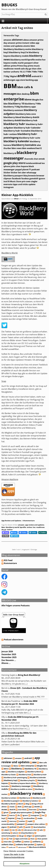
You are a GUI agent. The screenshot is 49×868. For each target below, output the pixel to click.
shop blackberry (27, 833)
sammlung (6, 833)
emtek (42, 159)
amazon (7, 40)
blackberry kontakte (24, 145)
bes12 (39, 148)
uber (24, 173)
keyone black (27, 166)
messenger (9, 169)
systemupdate (40, 836)
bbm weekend (29, 148)
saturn (15, 833)
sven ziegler (32, 181)
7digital (13, 76)
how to (12, 815)
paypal (19, 170)
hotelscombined (33, 163)
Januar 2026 (7, 651)
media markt (17, 63)
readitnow (9, 69)
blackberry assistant (13, 110)
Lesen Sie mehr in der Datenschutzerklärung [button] (14, 856)
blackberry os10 (39, 798)
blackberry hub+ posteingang (15, 777)
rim (13, 830)
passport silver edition (36, 824)
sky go (28, 69)
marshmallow (29, 818)
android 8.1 (37, 76)
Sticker (7, 173)
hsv (44, 60)
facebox (25, 179)
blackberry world (19, 60)
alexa (26, 40)
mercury (13, 821)
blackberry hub (29, 120)
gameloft (34, 179)
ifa (19, 815)
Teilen (23, 532)
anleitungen (10, 80)
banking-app (32, 80)
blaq (26, 176)
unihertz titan (7, 844)
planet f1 (27, 170)
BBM (10, 86)
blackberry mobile (20, 56)
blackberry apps (28, 107)
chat (36, 159)
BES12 (6, 769)
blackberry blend (12, 117)
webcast (12, 847)
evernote (8, 184)
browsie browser (36, 176)
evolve (38, 60)
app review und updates (21, 44)
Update (40, 845)
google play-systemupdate (22, 812)
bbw (6, 104)
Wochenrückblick (37, 847)
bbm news (17, 148)
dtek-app (28, 807)
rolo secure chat (30, 830)
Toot (5, 532)
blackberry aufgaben (16, 772)
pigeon (4, 827)
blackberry (9, 49)
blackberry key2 (11, 780)
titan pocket (42, 839)
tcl (5, 839)
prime (14, 66)
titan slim (37, 69)
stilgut (29, 836)
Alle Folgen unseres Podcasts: (16, 606)
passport (21, 824)
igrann (42, 179)
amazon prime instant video (21, 43)
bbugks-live (38, 100)
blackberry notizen (9, 798)
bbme (28, 99)
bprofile (31, 60)
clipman (7, 178)
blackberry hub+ (15, 124)
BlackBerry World (8, 804)
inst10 (7, 181)
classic (12, 807)
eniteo (29, 527)
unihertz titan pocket (25, 844)
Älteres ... (6, 663)
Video (4, 847)
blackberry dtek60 (12, 120)
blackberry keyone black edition (23, 783)
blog (27, 804)
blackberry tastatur (30, 801)
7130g (6, 76)
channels (29, 159)
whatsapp (31, 172)
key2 (3, 818)
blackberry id (10, 153)
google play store (14, 163)
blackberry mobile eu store (22, 789)
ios (43, 163)
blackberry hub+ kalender (27, 128)
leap (19, 818)
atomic (27, 46)
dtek (20, 807)
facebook (16, 179)
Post (14, 532)
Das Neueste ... (9, 660)
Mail (5, 536)
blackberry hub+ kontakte (17, 131)
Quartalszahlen (40, 827)
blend (21, 804)
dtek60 (4, 810)
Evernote (33, 810)
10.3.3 (23, 72)
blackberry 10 (16, 104)
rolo (19, 830)
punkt (28, 827)
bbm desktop (23, 94)
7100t (28, 72)
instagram (9, 187)
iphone (7, 166)
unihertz (15, 72)
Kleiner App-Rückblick (17, 195)
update (32, 184)
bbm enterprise (27, 766)
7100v (34, 72)
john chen (16, 166)
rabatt (6, 830)
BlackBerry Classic (9, 775)
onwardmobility (8, 824)
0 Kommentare (29, 521)
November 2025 (9, 657)
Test (11, 839)
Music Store (16, 181)
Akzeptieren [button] (24, 864)
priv (24, 181)
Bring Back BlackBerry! (29, 675)
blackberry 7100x (33, 104)
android (24, 76)
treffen (18, 842)
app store (21, 80)
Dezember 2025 (9, 654)
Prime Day (22, 66)
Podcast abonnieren (12, 640)
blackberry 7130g (12, 107)
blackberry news (26, 793)
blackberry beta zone (26, 114)
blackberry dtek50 (30, 117)
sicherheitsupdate (9, 836)
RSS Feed (8, 560)
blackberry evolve (23, 49)
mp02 (30, 821)
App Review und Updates (11, 521)
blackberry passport (13, 176)
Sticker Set (16, 173)
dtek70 (12, 810)
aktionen (17, 40)
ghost (6, 812)
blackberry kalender (16, 141)
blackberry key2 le (19, 52)
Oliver (16, 199)
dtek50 (37, 807)
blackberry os (25, 798)
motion (22, 821)
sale (23, 69)
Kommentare (10, 563)
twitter (7, 72)
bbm (33, 46)
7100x (40, 72)
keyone (7, 63)
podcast (36, 169)
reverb (17, 69)
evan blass (22, 810)
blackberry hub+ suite (29, 138)
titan (32, 839)
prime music (34, 66)
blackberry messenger (21, 786)
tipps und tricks (20, 184)
